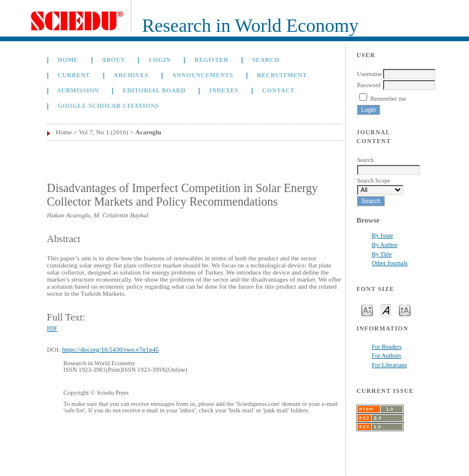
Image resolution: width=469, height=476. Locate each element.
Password (369, 85)
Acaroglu (148, 132)
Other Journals (390, 263)
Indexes (224, 90)
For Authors (387, 356)
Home (68, 60)
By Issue (382, 235)
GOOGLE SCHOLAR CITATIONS (108, 106)
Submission (78, 90)
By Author (385, 245)
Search (266, 60)
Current (74, 75)
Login (160, 60)
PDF (52, 329)
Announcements (203, 75)
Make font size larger (405, 310)
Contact (278, 90)
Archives (131, 75)
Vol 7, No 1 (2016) (104, 132)
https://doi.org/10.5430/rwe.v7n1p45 (110, 349)
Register (212, 60)
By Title (382, 254)
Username (369, 74)
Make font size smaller (367, 310)
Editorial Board (154, 90)
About (114, 60)
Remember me (389, 99)
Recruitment (282, 75)
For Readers (387, 347)
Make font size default (386, 310)
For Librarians (389, 365)
